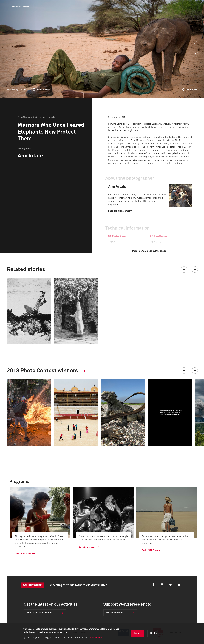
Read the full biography (120, 211)
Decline (154, 633)
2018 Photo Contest (20, 7)
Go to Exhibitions (87, 547)
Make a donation (115, 613)
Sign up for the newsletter (40, 613)
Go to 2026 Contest (151, 550)
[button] (184, 269)
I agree (137, 633)
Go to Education (23, 554)
